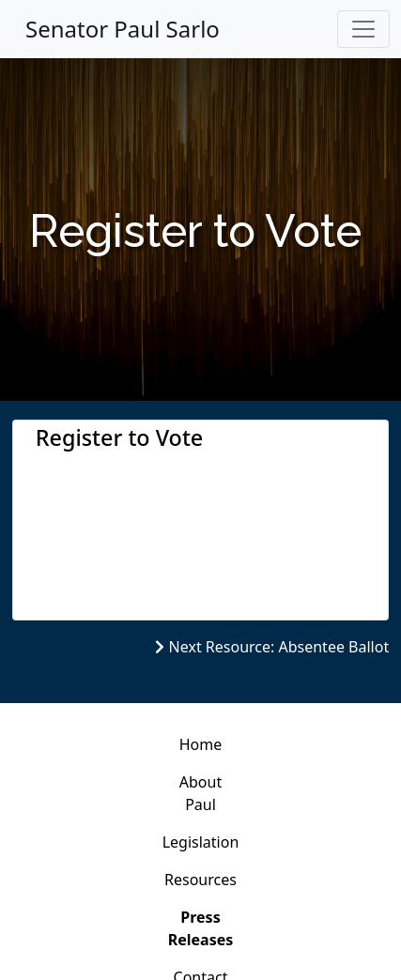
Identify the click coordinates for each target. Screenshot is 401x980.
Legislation (201, 842)
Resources (200, 880)
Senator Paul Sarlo (123, 29)
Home (201, 744)
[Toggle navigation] (363, 29)
